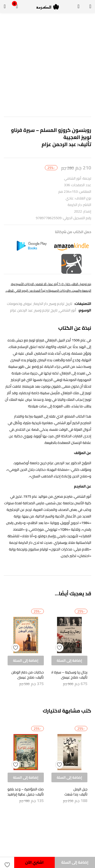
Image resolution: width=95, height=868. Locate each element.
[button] (17, 6)
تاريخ (69, 304)
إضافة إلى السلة (75, 862)
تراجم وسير (57, 304)
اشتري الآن (34, 862)
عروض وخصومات (19, 304)
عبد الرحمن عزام (22, 310)
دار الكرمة (41, 304)
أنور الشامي (68, 310)
